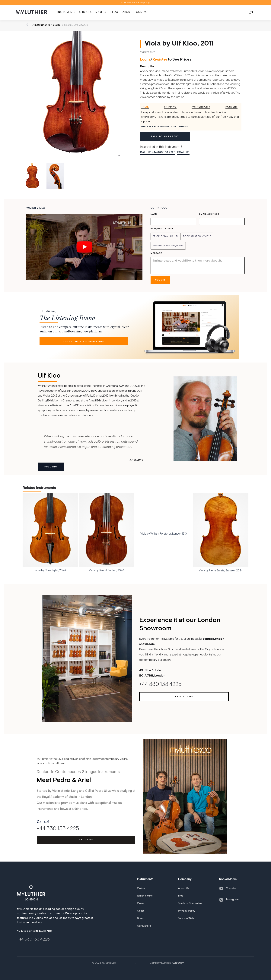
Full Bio (51, 467)
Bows (140, 919)
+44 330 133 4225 (160, 685)
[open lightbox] (84, 247)
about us (86, 840)
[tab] (147, 107)
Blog (181, 896)
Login (145, 60)
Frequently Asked (163, 229)
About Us (183, 888)
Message (156, 253)
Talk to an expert (165, 137)
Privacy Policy (187, 911)
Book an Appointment (197, 236)
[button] (66, 12)
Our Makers (144, 926)
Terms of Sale (186, 919)
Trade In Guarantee (190, 903)
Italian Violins (145, 896)
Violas (57, 25)
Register (160, 60)
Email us (183, 152)
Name (154, 214)
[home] (32, 12)
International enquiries (168, 246)
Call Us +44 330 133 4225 (158, 152)
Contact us (184, 697)
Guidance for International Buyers (165, 127)
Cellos (141, 911)
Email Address (209, 214)
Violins (141, 888)
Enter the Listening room (84, 341)
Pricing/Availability (166, 236)
